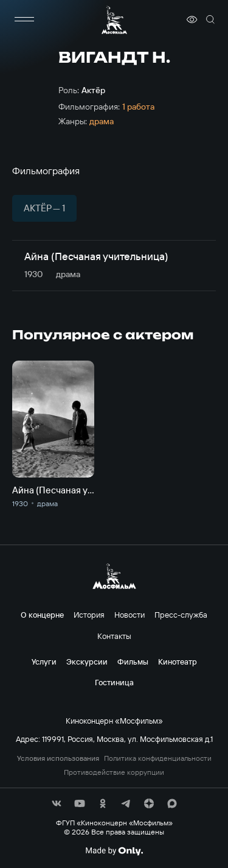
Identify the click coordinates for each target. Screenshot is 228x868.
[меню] (24, 19)
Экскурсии (87, 662)
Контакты (114, 636)
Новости (130, 615)
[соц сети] (57, 803)
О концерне (42, 615)
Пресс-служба (181, 615)
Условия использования (58, 758)
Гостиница (114, 682)
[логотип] (114, 20)
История (89, 615)
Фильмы (133, 662)
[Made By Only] (114, 851)
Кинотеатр (178, 662)
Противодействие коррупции (114, 772)
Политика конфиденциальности (158, 758)
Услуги (44, 662)
